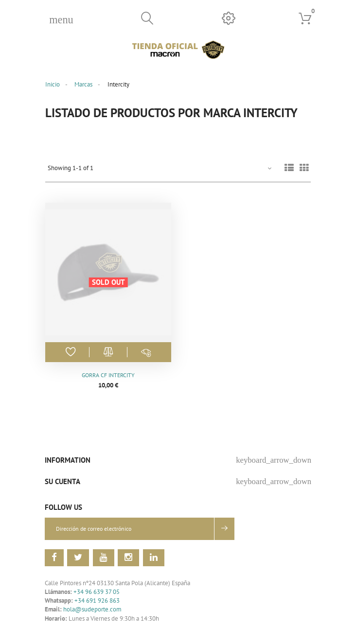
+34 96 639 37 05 (97, 592)
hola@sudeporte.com (92, 610)
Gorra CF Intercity (108, 375)
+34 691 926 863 (97, 601)
